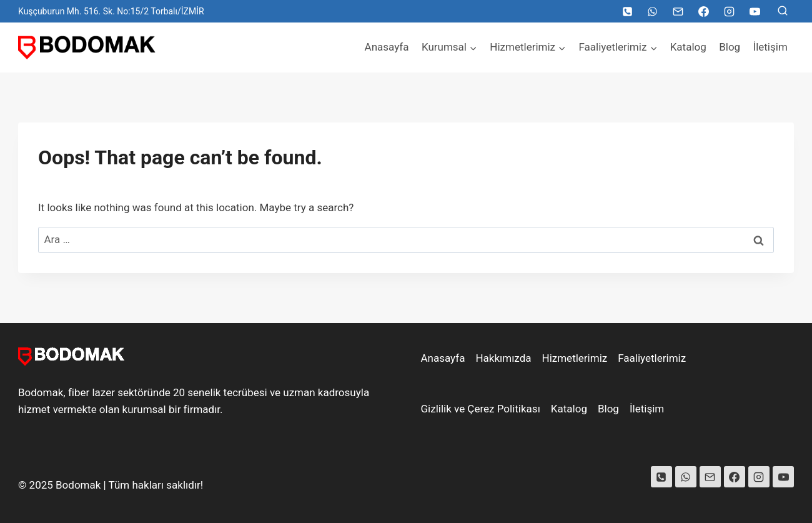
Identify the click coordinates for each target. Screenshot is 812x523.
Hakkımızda (503, 358)
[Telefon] (627, 11)
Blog (730, 47)
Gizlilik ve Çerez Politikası (481, 409)
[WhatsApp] (653, 11)
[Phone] (661, 477)
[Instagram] (729, 11)
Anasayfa (387, 47)
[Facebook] (703, 11)
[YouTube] (755, 11)
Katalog (688, 47)
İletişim (770, 47)
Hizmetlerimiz (575, 358)
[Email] (678, 11)
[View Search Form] (783, 11)
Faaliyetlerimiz (652, 358)
